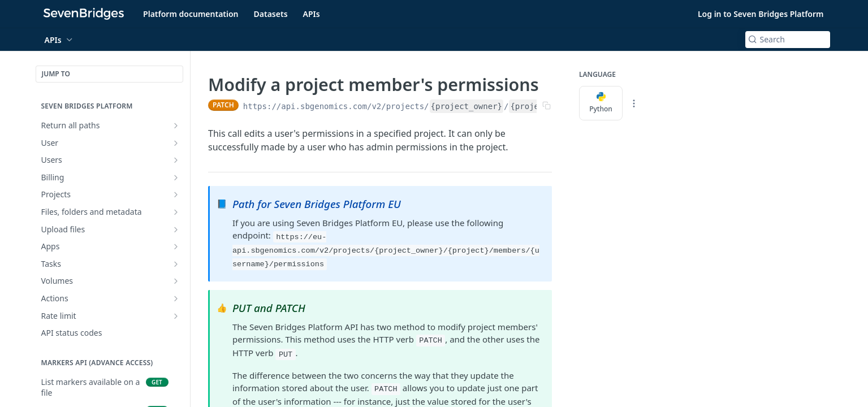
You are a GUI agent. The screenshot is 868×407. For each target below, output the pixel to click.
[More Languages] (634, 103)
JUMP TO (56, 74)
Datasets (271, 14)
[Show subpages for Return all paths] (176, 125)
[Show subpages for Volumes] (176, 281)
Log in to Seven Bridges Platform (761, 14)
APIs (312, 14)
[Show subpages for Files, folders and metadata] (176, 212)
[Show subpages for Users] (176, 160)
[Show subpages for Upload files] (176, 230)
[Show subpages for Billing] (176, 177)
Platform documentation (191, 14)
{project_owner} (466, 106)
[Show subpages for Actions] (176, 298)
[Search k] (788, 40)
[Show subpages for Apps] (176, 246)
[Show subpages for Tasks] (176, 264)
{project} (532, 106)
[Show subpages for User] (176, 143)
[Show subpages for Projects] (176, 194)
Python (601, 103)
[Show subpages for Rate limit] (176, 316)
